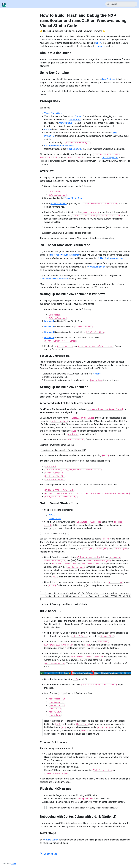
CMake (48, 129)
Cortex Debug (66, 123)
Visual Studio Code (53, 113)
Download (49, 321)
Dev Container (109, 79)
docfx (13, 864)
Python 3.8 (49, 136)
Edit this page (50, 854)
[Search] (121, 4)
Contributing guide (97, 267)
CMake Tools (75, 120)
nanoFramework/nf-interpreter (65, 255)
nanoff (98, 43)
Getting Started (51, 840)
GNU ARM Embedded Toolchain (59, 146)
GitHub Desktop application (111, 258)
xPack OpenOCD (74, 149)
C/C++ (78, 116)
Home (100, 46)
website (97, 374)
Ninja (115, 133)
